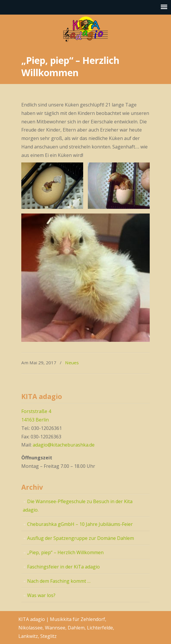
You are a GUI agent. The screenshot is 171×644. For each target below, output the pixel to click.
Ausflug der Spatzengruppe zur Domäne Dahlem (81, 538)
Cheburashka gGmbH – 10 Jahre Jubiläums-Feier (80, 524)
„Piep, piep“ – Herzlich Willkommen (65, 552)
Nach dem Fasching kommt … (59, 581)
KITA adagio (85, 29)
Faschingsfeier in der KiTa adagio (63, 567)
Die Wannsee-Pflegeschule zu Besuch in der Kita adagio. (78, 506)
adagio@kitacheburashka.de (64, 445)
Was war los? (41, 595)
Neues (72, 363)
